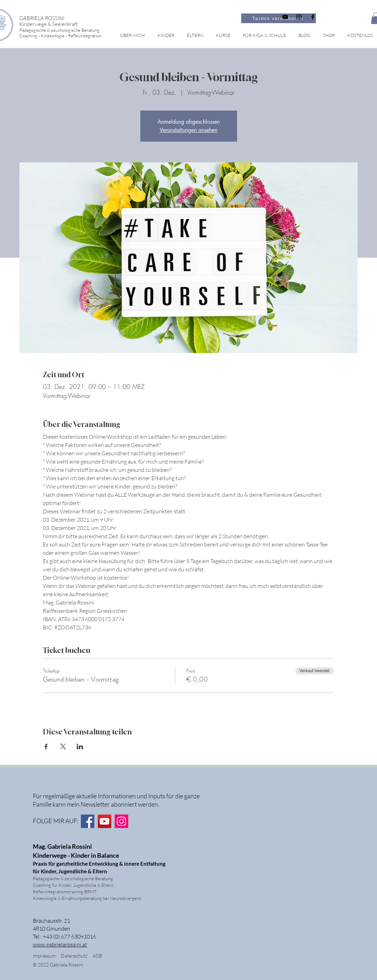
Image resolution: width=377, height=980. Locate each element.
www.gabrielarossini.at (60, 944)
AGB (97, 956)
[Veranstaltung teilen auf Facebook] (46, 746)
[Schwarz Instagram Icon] (299, 17)
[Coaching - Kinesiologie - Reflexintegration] (70, 35)
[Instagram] (121, 821)
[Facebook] (88, 821)
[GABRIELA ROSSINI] (70, 18)
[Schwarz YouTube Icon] (285, 17)
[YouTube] (105, 821)
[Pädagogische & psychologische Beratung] (70, 30)
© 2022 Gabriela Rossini (59, 965)
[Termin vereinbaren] (279, 18)
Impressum (44, 956)
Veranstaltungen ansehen (189, 130)
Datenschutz (77, 956)
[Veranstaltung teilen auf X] (63, 746)
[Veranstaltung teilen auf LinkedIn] (80, 746)
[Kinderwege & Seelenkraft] (70, 24)
